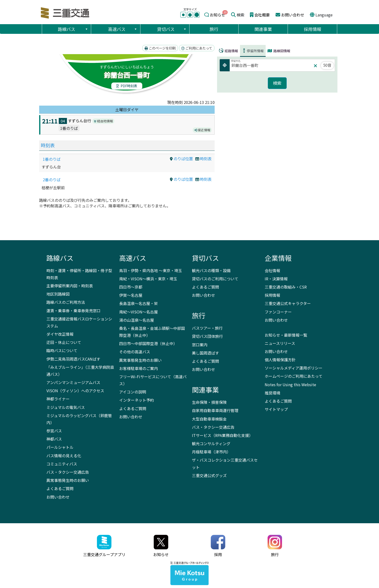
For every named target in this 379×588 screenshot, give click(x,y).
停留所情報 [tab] (253, 51)
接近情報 (202, 130)
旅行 (214, 29)
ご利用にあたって (197, 48)
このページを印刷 (160, 48)
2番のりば (52, 180)
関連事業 (263, 29)
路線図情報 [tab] (279, 51)
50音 (327, 65)
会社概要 (262, 15)
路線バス (73, 29)
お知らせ (218, 15)
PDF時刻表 (127, 86)
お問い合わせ (293, 15)
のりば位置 (181, 159)
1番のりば (52, 159)
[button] (86, 29)
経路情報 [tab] (229, 51)
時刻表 (48, 145)
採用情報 (313, 29)
